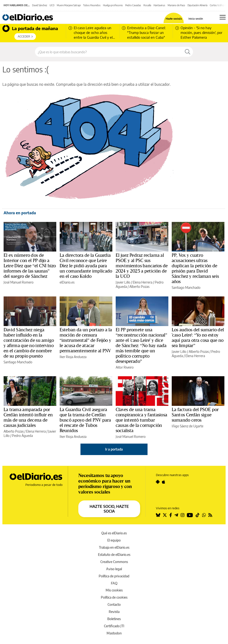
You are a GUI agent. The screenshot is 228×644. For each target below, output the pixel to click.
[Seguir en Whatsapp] (204, 515)
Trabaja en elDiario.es (114, 547)
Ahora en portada (20, 213)
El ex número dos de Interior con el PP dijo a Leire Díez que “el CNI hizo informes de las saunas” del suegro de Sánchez (30, 266)
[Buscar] (188, 52)
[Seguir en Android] (158, 482)
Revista (114, 612)
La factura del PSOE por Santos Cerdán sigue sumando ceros (195, 415)
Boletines (114, 619)
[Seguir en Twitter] (165, 515)
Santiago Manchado (186, 287)
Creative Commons (114, 562)
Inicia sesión (196, 19)
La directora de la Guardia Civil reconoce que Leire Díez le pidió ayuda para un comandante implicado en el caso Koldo (86, 266)
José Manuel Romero (19, 282)
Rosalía (147, 5)
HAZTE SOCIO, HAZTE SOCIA (109, 509)
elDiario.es (67, 282)
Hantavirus (159, 5)
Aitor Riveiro (125, 367)
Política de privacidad (114, 576)
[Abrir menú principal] (223, 17)
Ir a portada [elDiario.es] (114, 449)
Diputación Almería (197, 5)
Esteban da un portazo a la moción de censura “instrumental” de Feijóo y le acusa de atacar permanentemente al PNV (86, 340)
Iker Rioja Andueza (73, 357)
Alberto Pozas (139, 287)
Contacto (114, 604)
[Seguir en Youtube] (190, 515)
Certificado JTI (114, 626)
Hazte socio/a (174, 19)
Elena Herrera (142, 282)
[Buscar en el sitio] (109, 52)
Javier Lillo (123, 282)
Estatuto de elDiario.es (114, 555)
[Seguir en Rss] (210, 515)
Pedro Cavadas (133, 5)
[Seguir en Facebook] (171, 515)
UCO (52, 5)
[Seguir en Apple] (164, 482)
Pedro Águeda (22, 436)
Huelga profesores (113, 5)
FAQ (114, 583)
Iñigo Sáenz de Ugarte (188, 426)
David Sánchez (40, 5)
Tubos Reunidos (92, 5)
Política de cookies (114, 597)
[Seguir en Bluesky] (158, 515)
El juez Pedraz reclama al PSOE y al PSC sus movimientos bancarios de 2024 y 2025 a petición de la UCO (142, 266)
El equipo (114, 540)
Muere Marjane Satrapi (69, 5)
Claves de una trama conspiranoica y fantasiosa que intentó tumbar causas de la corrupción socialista (141, 420)
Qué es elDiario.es (114, 533)
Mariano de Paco (176, 5)
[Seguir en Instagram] (182, 515)
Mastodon (114, 633)
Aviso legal (114, 569)
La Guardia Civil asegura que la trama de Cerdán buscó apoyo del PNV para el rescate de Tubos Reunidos (85, 420)
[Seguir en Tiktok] (198, 515)
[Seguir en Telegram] (176, 515)
